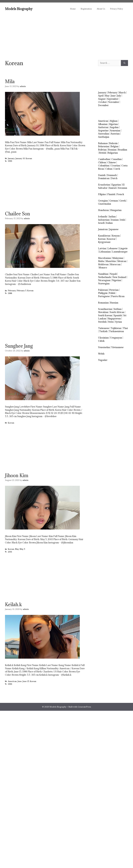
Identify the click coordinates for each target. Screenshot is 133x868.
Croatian (115, 166)
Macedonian (105, 258)
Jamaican (103, 229)
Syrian (119, 322)
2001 (10, 552)
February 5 (22, 291)
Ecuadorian (104, 185)
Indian (112, 217)
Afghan (114, 121)
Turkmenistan (116, 331)
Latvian (102, 248)
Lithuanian (105, 252)
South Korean (105, 315)
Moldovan (103, 264)
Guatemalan (105, 204)
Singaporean (114, 319)
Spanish (118, 315)
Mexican (122, 261)
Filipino (102, 194)
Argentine (103, 131)
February (12, 291)
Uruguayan (116, 338)
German (114, 201)
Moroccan (115, 264)
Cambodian (104, 159)
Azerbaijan (104, 137)
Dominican (104, 178)
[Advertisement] (66, 34)
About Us (101, 9)
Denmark (112, 175)
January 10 (20, 158)
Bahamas (103, 143)
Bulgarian (113, 153)
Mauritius (111, 261)
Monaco (103, 268)
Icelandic (103, 217)
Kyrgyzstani (104, 242)
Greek (123, 201)
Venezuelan (104, 347)
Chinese (112, 162)
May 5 (22, 549)
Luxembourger (120, 252)
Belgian (115, 146)
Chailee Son (17, 214)
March (122, 93)
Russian (114, 303)
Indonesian (104, 220)
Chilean (102, 162)
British (103, 153)
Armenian (115, 131)
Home (73, 9)
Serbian (118, 309)
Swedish (102, 322)
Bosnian (112, 150)
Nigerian (116, 280)
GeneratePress (84, 707)
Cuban (109, 169)
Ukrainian (103, 338)
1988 (10, 293)
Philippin (103, 293)
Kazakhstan (104, 236)
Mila (10, 81)
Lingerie (123, 248)
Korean (29, 158)
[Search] (124, 63)
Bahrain (113, 143)
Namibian (103, 274)
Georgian (103, 201)
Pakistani (103, 290)
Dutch (114, 178)
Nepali (113, 274)
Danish (102, 175)
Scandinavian (105, 309)
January (11, 158)
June (20, 681)
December (103, 105)
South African (117, 312)
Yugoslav (103, 360)
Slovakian (103, 312)
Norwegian (104, 284)
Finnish (111, 194)
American (12, 681)
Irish (123, 220)
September (113, 99)
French (120, 194)
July (119, 96)
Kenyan (116, 236)
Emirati (113, 188)
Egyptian (116, 185)
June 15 (26, 681)
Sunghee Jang (19, 346)
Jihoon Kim (17, 475)
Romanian (103, 303)
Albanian (103, 124)
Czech (117, 169)
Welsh (101, 354)
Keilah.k (13, 604)
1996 (10, 161)
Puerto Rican (118, 296)
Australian (104, 134)
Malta (101, 261)
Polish (112, 293)
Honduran (103, 210)
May (17, 549)
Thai (125, 328)
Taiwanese (104, 328)
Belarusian (104, 146)
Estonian (123, 188)
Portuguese (104, 296)
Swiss (111, 322)
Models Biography (19, 9)
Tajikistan (116, 328)
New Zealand (119, 277)
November (114, 102)
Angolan (114, 127)
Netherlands (105, 277)
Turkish (103, 331)
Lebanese (113, 248)
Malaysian (118, 258)
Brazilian (123, 150)
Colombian (104, 166)
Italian (109, 223)
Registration (86, 9)
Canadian (117, 159)
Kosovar (111, 239)
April (101, 96)
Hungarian (116, 210)
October (102, 102)
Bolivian (102, 150)
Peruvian (114, 290)
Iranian (115, 220)
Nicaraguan (104, 280)
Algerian (113, 124)
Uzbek (101, 341)
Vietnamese (117, 347)
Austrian (115, 134)
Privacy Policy (117, 9)
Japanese (114, 229)
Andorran (103, 127)
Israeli (101, 223)
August (102, 99)
